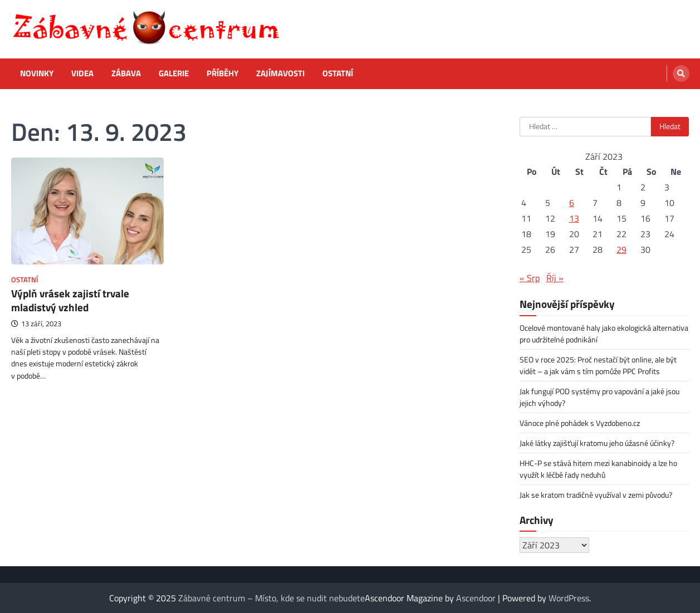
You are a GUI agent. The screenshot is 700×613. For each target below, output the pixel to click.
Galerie (174, 73)
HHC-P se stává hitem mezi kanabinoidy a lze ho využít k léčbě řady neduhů (598, 469)
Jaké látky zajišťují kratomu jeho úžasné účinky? (597, 443)
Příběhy (222, 73)
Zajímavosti (280, 73)
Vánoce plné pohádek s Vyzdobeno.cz (580, 423)
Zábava (126, 73)
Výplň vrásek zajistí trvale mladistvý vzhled (70, 300)
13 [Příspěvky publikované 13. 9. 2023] (574, 218)
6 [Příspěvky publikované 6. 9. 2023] (572, 203)
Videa (82, 73)
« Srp (530, 278)
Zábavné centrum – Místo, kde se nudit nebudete (271, 598)
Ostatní (338, 73)
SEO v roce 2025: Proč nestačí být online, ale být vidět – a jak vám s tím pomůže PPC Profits (598, 365)
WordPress (569, 598)
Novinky (37, 73)
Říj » (555, 278)
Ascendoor (476, 598)
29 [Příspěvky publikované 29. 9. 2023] (621, 249)
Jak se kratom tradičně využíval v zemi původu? (596, 495)
